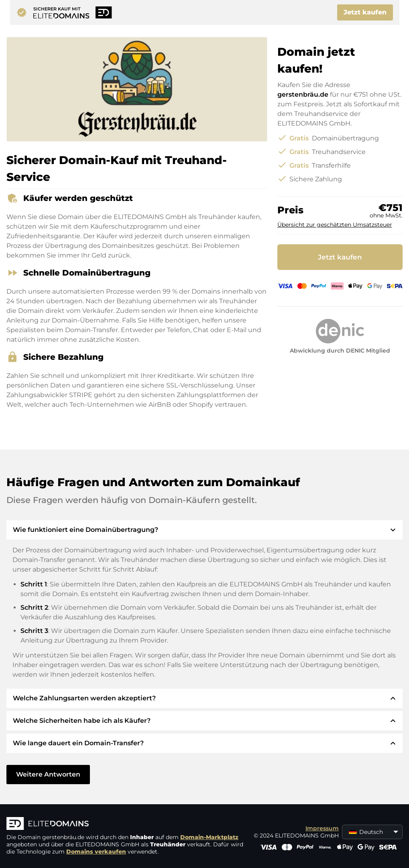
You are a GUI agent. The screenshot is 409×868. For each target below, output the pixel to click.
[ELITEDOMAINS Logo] (127, 824)
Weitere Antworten (48, 774)
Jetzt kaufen (365, 12)
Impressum (322, 828)
